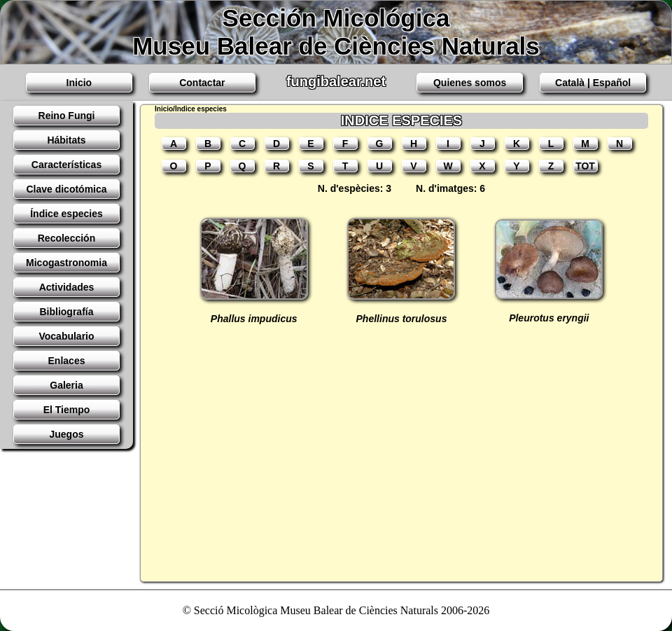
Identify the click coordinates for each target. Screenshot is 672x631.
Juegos (66, 434)
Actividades (67, 287)
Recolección (66, 238)
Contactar (202, 83)
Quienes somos (470, 83)
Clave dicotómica (66, 189)
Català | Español (593, 83)
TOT (585, 166)
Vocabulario (66, 336)
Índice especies (66, 214)
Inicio (79, 83)
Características (66, 165)
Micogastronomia (66, 263)
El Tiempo (67, 410)
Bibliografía (66, 312)
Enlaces (67, 361)
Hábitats (66, 140)
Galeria (66, 385)
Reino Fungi (67, 116)
